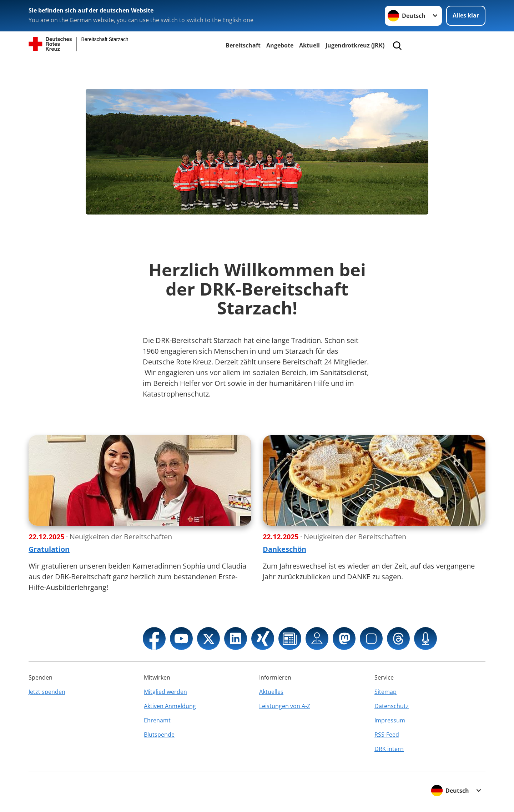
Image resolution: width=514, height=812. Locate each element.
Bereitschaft (243, 45)
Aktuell (309, 45)
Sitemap (385, 692)
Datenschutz (392, 706)
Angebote (280, 45)
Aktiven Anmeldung (170, 706)
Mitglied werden (165, 692)
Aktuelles (271, 692)
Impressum (390, 720)
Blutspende (159, 735)
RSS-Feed (387, 735)
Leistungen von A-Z (285, 706)
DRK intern (389, 749)
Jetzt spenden (47, 692)
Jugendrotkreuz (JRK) (355, 45)
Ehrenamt (157, 720)
